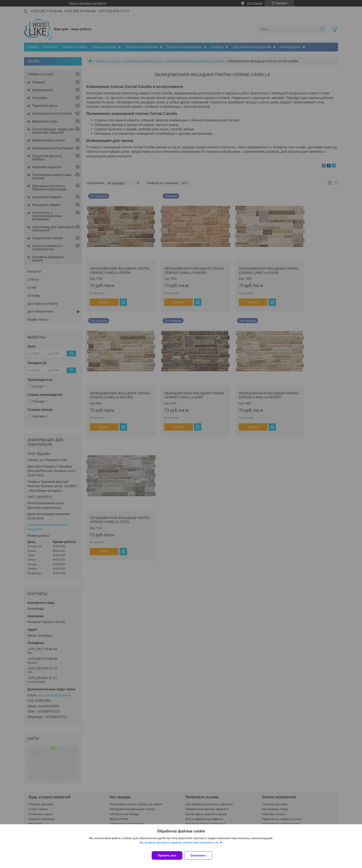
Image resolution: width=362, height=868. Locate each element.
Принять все (167, 855)
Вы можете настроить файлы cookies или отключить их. (179, 845)
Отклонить (201, 855)
